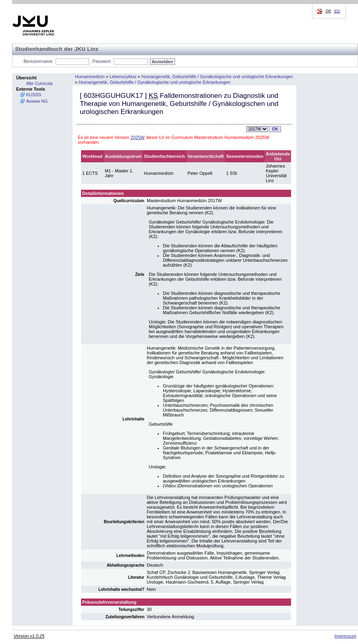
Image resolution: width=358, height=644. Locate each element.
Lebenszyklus (123, 77)
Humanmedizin (90, 77)
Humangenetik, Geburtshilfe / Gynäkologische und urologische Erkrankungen (217, 77)
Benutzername (38, 61)
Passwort (101, 61)
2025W (138, 137)
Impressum (345, 636)
